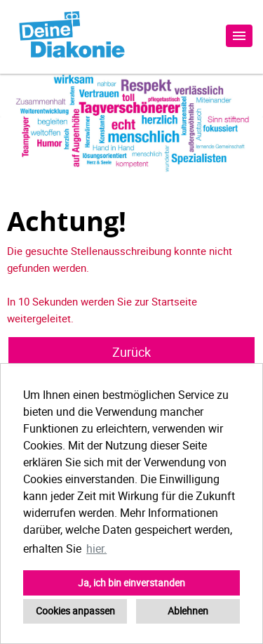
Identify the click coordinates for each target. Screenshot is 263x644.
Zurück (131, 352)
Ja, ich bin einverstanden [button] (131, 583)
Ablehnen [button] (188, 611)
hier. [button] (96, 548)
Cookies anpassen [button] (75, 611)
